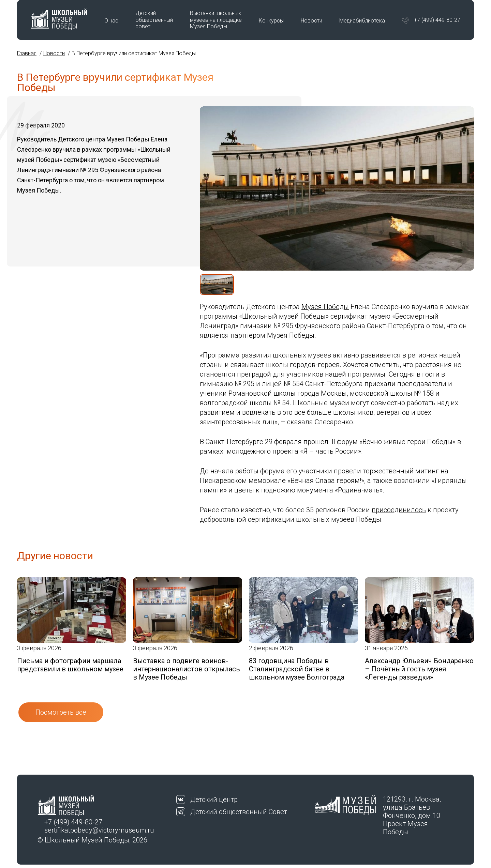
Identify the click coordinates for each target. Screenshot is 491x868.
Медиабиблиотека (362, 21)
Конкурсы (271, 21)
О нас (111, 21)
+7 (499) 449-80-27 (437, 20)
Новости (311, 21)
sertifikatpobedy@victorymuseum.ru (99, 830)
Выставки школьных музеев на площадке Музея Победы (216, 20)
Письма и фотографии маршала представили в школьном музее (70, 665)
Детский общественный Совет (239, 812)
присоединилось (399, 510)
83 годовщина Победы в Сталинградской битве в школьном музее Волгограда (297, 669)
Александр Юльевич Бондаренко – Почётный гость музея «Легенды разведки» (419, 669)
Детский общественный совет (154, 20)
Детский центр (214, 800)
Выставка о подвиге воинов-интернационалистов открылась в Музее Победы (187, 669)
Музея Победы (325, 307)
